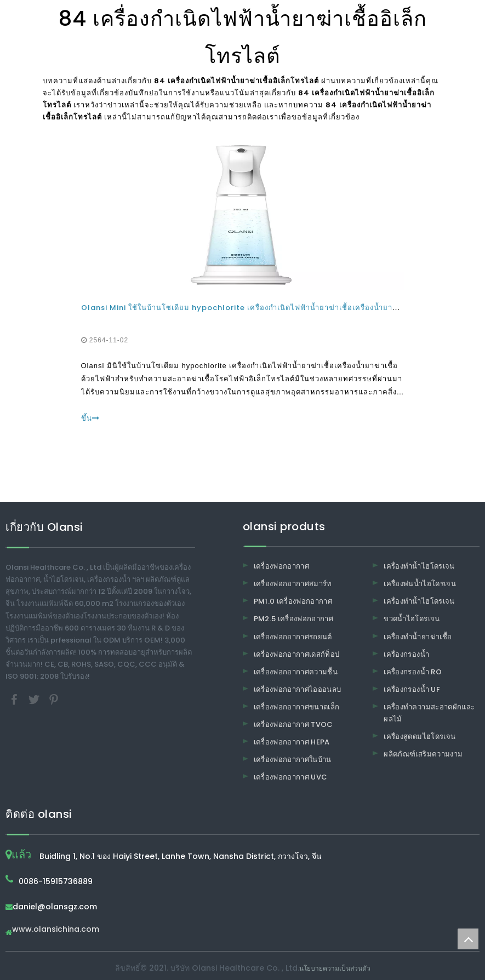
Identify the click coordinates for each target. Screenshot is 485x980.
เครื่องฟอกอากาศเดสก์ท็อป (297, 654)
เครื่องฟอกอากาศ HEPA (292, 742)
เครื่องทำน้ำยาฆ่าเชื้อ (418, 637)
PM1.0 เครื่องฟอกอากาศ (293, 601)
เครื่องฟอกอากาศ (282, 566)
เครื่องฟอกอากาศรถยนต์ (293, 637)
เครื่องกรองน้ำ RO (413, 672)
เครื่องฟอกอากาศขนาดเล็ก (297, 707)
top (468, 939)
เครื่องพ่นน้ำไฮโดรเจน (420, 584)
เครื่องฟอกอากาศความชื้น (296, 672)
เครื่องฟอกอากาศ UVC (291, 777)
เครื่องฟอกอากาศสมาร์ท (293, 584)
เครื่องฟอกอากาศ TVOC (293, 724)
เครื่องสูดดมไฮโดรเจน (420, 737)
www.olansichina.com (56, 930)
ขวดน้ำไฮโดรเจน (412, 619)
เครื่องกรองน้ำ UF (412, 689)
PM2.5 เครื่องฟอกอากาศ (294, 619)
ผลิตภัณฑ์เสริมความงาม (423, 754)
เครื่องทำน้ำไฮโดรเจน (419, 566)
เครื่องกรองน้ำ (406, 654)
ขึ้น (90, 418)
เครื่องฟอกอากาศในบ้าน (293, 760)
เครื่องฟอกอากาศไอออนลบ (298, 689)
